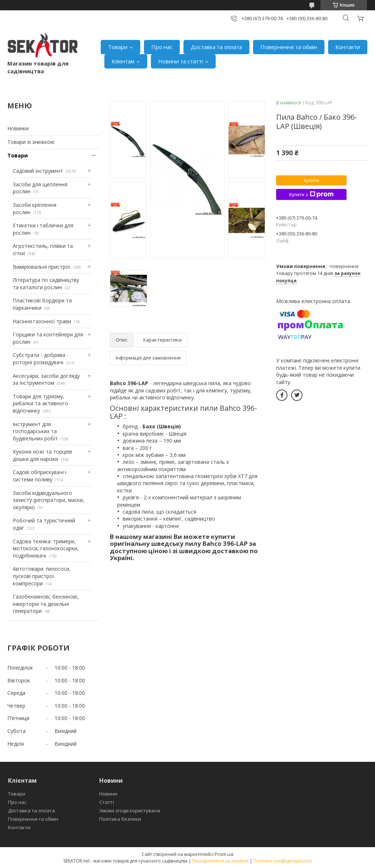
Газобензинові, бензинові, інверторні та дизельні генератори (46, 604)
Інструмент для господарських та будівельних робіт (35, 431)
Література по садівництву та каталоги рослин (46, 284)
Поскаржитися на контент (220, 861)
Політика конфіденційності (283, 861)
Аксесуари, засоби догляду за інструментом (46, 379)
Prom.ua (224, 854)
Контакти (348, 47)
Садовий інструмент (38, 171)
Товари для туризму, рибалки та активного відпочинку (40, 403)
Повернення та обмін (289, 47)
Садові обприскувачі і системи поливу (40, 476)
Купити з (311, 194)
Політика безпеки (120, 819)
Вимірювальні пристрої (42, 267)
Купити (311, 180)
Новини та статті (181, 61)
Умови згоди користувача (130, 811)
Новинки (18, 128)
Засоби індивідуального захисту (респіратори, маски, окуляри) (49, 500)
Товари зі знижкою (31, 142)
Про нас (162, 47)
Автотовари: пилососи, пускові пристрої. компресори (42, 576)
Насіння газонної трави (42, 321)
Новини (108, 794)
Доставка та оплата (216, 47)
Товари (118, 47)
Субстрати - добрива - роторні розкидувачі (41, 359)
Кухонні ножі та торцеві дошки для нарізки (42, 455)
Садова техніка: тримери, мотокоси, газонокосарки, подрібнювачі (46, 548)
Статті (107, 802)
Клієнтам (123, 61)
